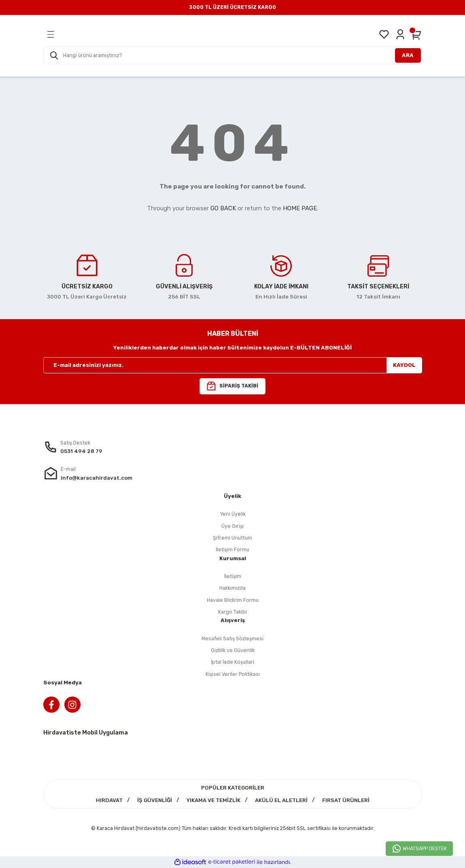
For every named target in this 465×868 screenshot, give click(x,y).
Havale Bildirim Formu (233, 600)
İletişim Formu (232, 549)
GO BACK (223, 208)
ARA (408, 55)
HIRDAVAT (109, 800)
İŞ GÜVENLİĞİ (155, 800)
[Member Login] (400, 34)
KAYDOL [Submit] (404, 365)
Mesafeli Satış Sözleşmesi (232, 638)
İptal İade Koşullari (232, 662)
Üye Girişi (232, 526)
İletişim (233, 576)
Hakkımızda (232, 588)
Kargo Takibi (232, 612)
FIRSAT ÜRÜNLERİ (346, 800)
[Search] (233, 55)
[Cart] (416, 34)
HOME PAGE (300, 208)
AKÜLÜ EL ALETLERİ (281, 800)
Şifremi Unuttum (232, 538)
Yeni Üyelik (233, 514)
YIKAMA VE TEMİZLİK (213, 800)
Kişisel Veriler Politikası (233, 674)
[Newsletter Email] (233, 365)
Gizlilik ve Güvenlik (233, 650)
